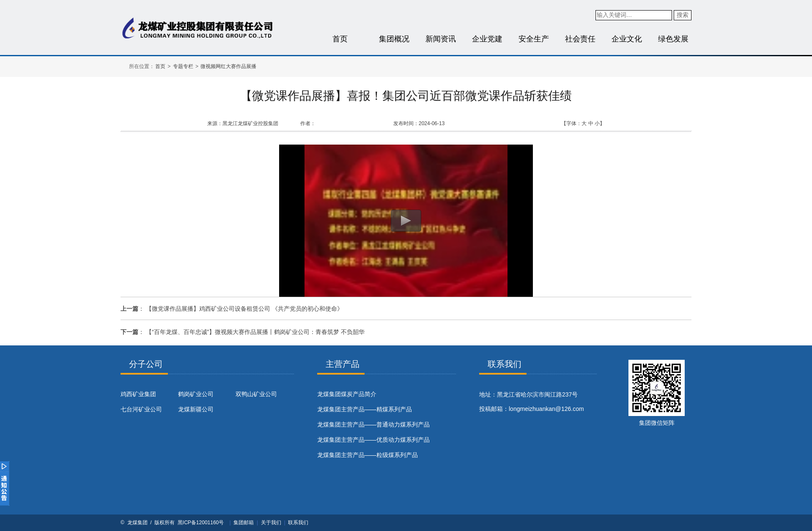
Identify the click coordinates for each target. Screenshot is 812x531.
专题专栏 (183, 66)
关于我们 (271, 523)
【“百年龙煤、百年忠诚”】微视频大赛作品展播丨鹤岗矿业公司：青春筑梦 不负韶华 (255, 332)
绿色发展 (673, 39)
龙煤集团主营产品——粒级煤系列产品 (368, 455)
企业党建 (487, 39)
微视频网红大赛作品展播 (228, 66)
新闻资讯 (441, 39)
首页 (340, 39)
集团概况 (394, 39)
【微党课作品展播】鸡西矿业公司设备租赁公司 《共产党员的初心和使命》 (244, 309)
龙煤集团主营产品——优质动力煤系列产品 (373, 440)
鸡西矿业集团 (138, 394)
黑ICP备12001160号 (201, 523)
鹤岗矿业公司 (196, 394)
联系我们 (298, 523)
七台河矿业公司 (141, 409)
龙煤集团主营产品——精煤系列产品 (365, 409)
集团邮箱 (244, 523)
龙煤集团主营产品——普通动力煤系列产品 (373, 424)
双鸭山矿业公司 (256, 394)
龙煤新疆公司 (196, 409)
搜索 (683, 15)
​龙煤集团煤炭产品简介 (347, 394)
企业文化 (627, 39)
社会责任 (580, 39)
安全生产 (534, 39)
